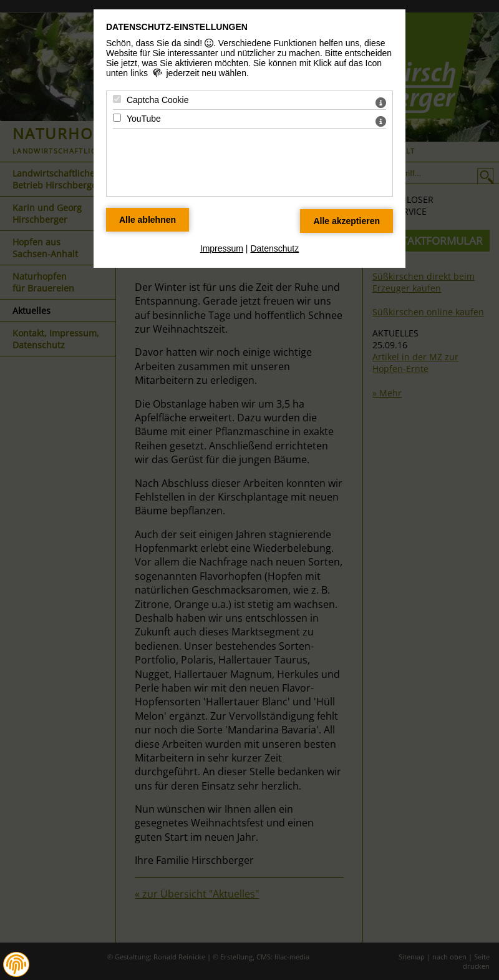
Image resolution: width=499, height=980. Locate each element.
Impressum (222, 248)
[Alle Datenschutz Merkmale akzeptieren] (346, 221)
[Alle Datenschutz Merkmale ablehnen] (148, 220)
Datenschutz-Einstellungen (177, 27)
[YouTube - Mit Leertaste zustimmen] (117, 118)
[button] (16, 964)
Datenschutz (274, 248)
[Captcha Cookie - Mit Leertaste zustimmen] (117, 99)
